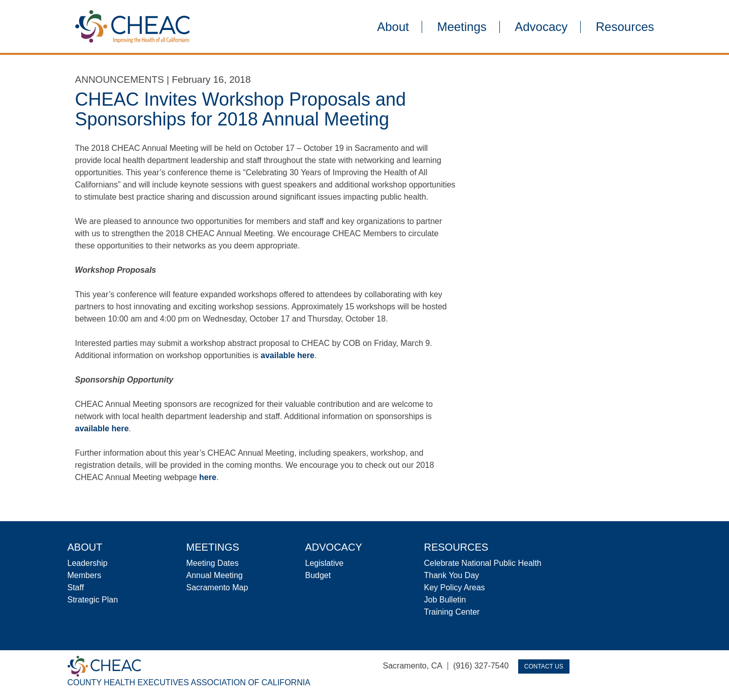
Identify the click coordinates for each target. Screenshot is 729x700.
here (208, 477)
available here (288, 355)
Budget (318, 575)
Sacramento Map (217, 587)
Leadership (88, 563)
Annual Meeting (215, 575)
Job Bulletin (445, 600)
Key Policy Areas (455, 587)
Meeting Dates (213, 563)
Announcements (120, 79)
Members (85, 575)
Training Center (452, 612)
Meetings (462, 27)
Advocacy (541, 27)
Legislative (325, 563)
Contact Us (544, 666)
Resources (625, 27)
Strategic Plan (93, 600)
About (393, 27)
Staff (76, 587)
